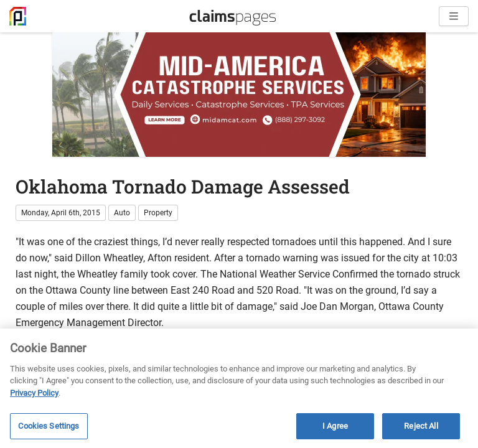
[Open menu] (454, 16)
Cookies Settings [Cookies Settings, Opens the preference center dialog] (49, 426)
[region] (239, 388)
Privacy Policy (34, 393)
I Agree (335, 426)
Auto (122, 213)
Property (158, 213)
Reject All (421, 426)
